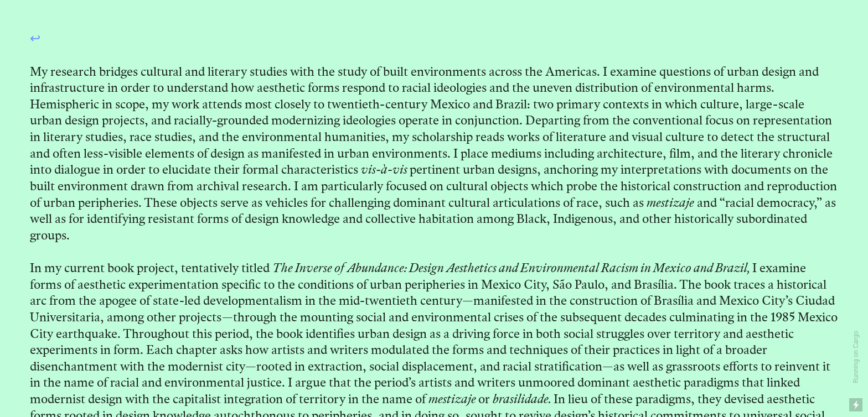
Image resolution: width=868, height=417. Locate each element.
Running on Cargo (856, 357)
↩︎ (35, 38)
